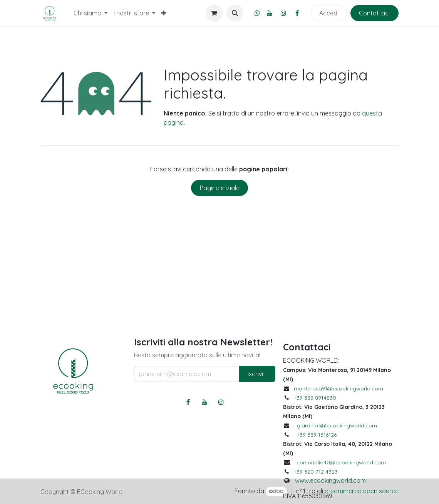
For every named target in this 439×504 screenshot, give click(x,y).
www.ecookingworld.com (330, 481)
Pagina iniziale (220, 188)
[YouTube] (270, 13)
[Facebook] (297, 13)
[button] (235, 13)
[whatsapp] (257, 13)
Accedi (329, 13)
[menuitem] (90, 13)
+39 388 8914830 (315, 398)
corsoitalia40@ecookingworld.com (341, 462)
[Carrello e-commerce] (214, 13)
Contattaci (374, 13)
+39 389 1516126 (317, 435)
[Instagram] (283, 13)
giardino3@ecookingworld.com (337, 425)
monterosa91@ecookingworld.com (338, 388)
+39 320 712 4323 (316, 472)
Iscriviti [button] (257, 374)
